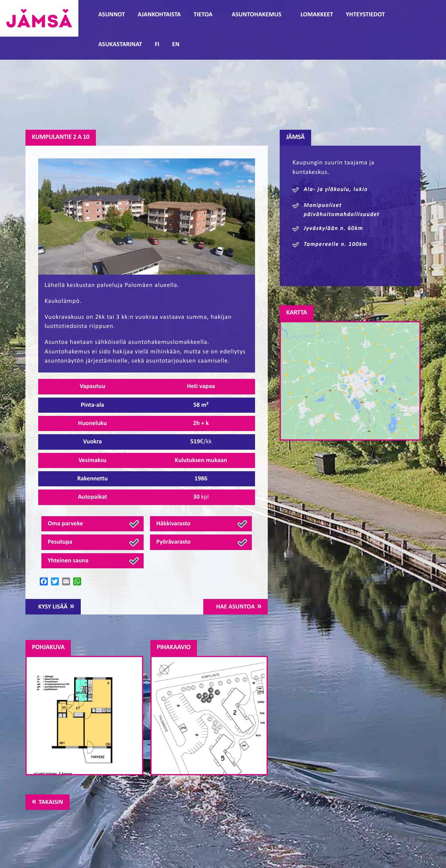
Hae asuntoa (235, 607)
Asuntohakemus (256, 15)
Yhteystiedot (365, 15)
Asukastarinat (120, 45)
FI (157, 45)
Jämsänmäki (39, 18)
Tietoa (203, 15)
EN (176, 45)
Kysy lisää (53, 607)
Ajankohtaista (159, 15)
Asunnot (112, 15)
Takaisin (51, 802)
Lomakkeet (317, 15)
